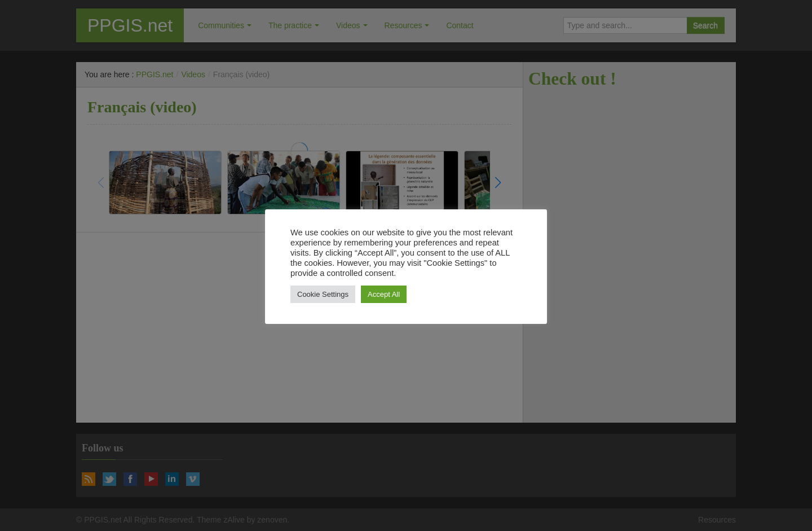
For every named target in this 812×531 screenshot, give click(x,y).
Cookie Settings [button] (323, 294)
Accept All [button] (384, 294)
